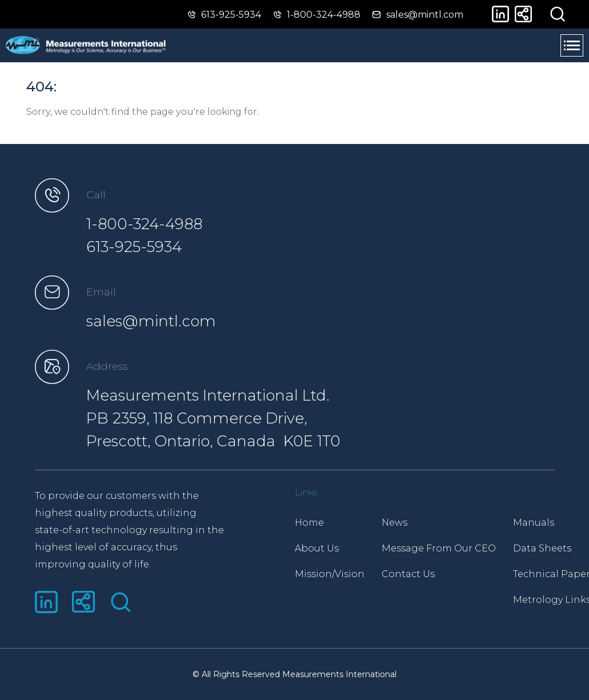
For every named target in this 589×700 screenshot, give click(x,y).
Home (309, 523)
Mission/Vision (330, 574)
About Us (317, 548)
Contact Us (408, 574)
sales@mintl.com (151, 321)
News (394, 523)
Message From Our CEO (439, 548)
